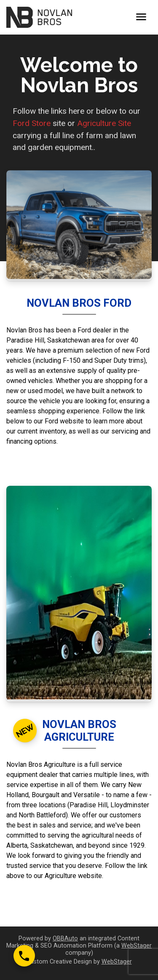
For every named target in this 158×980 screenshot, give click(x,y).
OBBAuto (65, 938)
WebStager (137, 946)
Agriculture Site (104, 123)
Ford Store (32, 123)
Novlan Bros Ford (79, 303)
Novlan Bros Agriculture (79, 731)
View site (79, 463)
